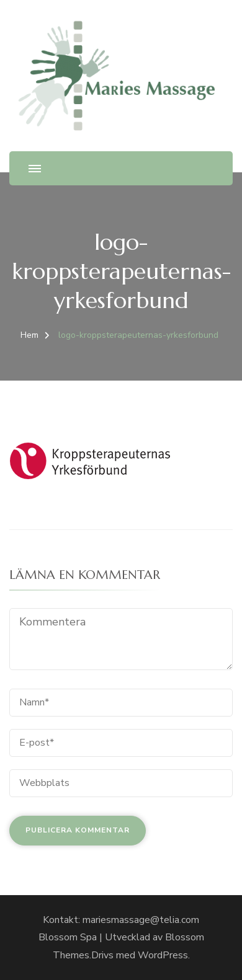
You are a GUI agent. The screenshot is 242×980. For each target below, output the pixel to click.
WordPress (163, 955)
